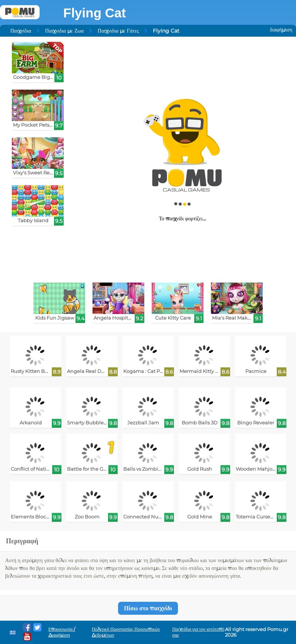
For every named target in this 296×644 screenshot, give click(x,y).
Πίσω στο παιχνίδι (148, 608)
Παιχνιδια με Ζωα (64, 31)
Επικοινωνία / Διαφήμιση (62, 632)
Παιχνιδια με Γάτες (118, 31)
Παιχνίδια (21, 31)
